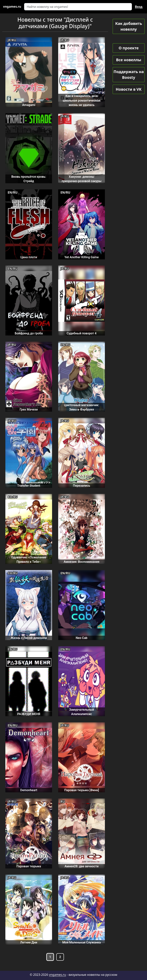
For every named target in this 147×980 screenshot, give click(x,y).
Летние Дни (29, 942)
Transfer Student (29, 486)
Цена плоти (29, 257)
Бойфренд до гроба (29, 333)
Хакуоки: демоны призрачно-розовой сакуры (82, 179)
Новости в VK (129, 89)
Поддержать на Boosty (129, 75)
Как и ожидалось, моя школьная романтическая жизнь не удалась (82, 100)
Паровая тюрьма (29, 866)
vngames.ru (58, 975)
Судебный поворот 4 (82, 333)
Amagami (29, 105)
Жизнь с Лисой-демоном (29, 638)
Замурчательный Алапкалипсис (82, 712)
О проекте (129, 48)
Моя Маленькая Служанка (82, 942)
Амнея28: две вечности (82, 866)
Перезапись (82, 486)
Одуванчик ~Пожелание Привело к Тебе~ (29, 560)
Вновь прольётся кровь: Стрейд (29, 179)
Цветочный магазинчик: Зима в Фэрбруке (82, 407)
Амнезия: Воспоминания (82, 562)
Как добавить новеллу (129, 26)
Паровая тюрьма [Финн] (81, 790)
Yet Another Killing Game (81, 257)
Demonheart (29, 790)
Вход (139, 7)
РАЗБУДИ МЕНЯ (29, 714)
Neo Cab (81, 638)
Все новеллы (129, 60)
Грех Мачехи (29, 409)
